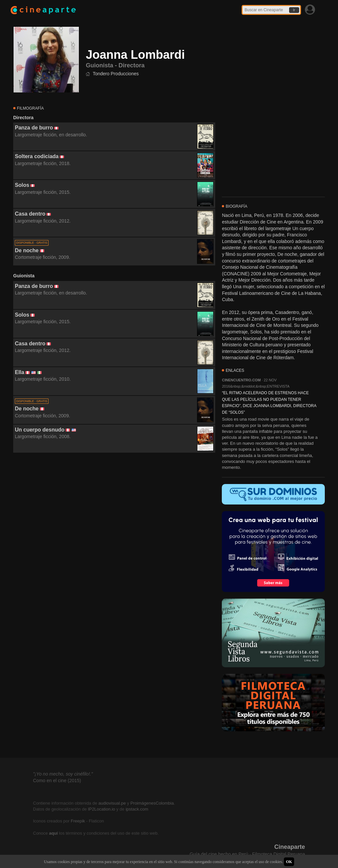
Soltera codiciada (37, 156)
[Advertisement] (114, 513)
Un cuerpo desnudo (40, 430)
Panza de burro (34, 128)
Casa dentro (30, 214)
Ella (19, 372)
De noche (27, 250)
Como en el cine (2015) (57, 781)
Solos (22, 185)
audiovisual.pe (112, 803)
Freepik (78, 821)
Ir (294, 10)
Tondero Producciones (116, 74)
